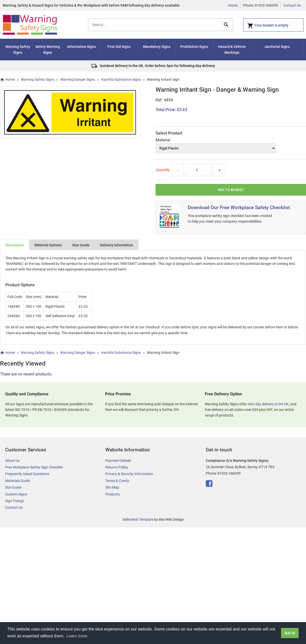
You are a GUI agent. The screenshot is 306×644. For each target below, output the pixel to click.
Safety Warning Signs (48, 49)
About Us (12, 461)
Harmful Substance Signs (121, 79)
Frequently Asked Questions (27, 474)
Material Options (48, 245)
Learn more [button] (77, 636)
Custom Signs (16, 494)
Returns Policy (117, 467)
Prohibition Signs (194, 47)
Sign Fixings (15, 501)
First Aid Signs (119, 47)
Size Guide (81, 245)
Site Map (112, 487)
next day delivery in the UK (268, 404)
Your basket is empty (268, 26)
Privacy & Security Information (129, 474)
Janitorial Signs (277, 47)
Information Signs (81, 47)
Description (15, 245)
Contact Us (292, 5)
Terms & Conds (117, 481)
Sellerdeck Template (138, 519)
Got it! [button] (290, 633)
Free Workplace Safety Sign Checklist (34, 467)
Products (113, 494)
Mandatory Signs (157, 47)
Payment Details (118, 461)
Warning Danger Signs (78, 79)
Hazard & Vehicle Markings (232, 49)
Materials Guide (17, 481)
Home (233, 5)
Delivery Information (117, 245)
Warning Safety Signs (18, 49)
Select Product (169, 133)
